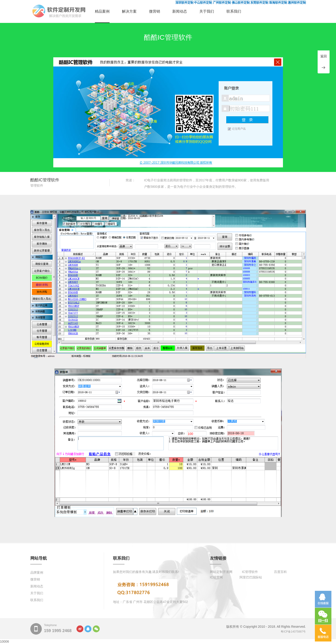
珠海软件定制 (278, 3)
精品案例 (102, 11)
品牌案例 (37, 572)
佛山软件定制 (241, 3)
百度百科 (280, 572)
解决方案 (129, 11)
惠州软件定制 (297, 3)
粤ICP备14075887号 (293, 632)
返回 (324, 56)
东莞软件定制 (259, 3)
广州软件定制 (222, 3)
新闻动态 (180, 11)
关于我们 (207, 11)
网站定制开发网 (221, 572)
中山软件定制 (203, 3)
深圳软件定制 (184, 3)
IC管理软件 (250, 572)
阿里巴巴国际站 (251, 577)
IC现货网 (216, 577)
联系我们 (234, 11)
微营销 (155, 11)
